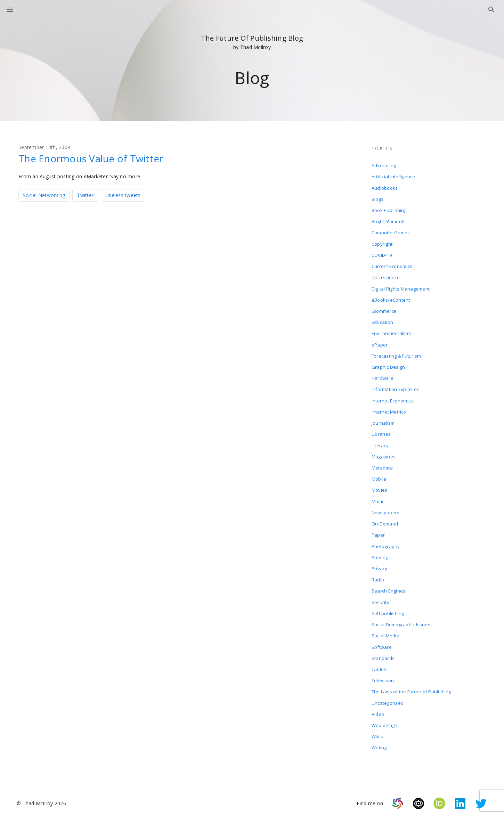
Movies (380, 488)
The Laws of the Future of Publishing (411, 688)
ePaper (380, 343)
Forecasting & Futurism (396, 354)
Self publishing (388, 610)
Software (382, 644)
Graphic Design (388, 366)
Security (380, 599)
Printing (380, 555)
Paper (378, 532)
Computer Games (391, 232)
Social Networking (44, 195)
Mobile (379, 477)
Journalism (383, 421)
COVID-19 (382, 254)
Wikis (377, 733)
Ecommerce (384, 310)
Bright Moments (389, 221)
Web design (385, 721)
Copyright (382, 243)
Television (383, 677)
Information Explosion (396, 388)
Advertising (384, 165)
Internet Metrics (389, 410)
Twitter (85, 195)
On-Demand (385, 521)
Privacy (380, 566)
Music (378, 499)
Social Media (385, 633)
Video (378, 710)
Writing (379, 744)
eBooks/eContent (391, 299)
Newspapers (386, 510)
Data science (386, 277)
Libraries (381, 432)
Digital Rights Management (401, 288)
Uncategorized (388, 699)
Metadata (382, 466)
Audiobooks (385, 188)
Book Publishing (389, 210)
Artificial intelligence (393, 177)
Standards (383, 655)
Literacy (380, 443)
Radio (378, 577)
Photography (386, 544)
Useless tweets (123, 195)
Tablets (380, 666)
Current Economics (392, 266)
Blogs (377, 199)
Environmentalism (391, 332)
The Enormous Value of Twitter (91, 158)
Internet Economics (392, 399)
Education (382, 321)
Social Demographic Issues (401, 621)
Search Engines (389, 588)
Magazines (384, 455)
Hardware (383, 377)
